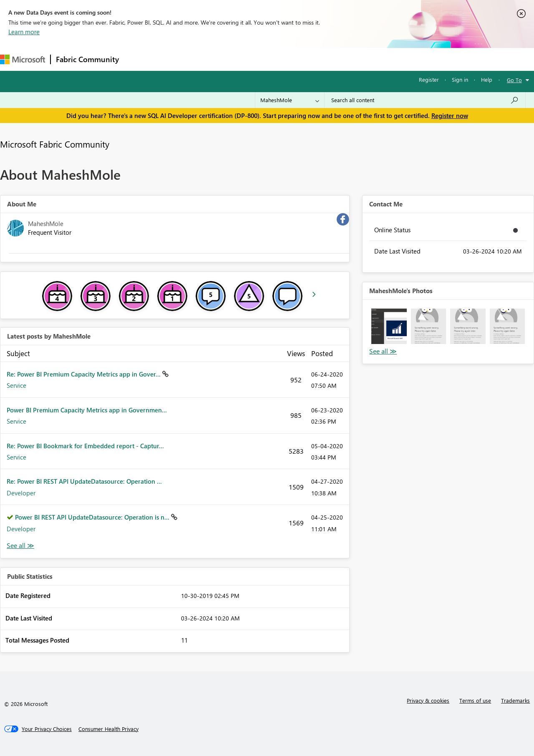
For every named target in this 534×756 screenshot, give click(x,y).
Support (351, 59)
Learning (315, 59)
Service (16, 385)
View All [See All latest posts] (20, 546)
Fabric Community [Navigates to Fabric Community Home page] (87, 59)
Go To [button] (514, 80)
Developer (21, 493)
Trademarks (515, 700)
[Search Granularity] (290, 100)
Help (487, 79)
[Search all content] (425, 100)
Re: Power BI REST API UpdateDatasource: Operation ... (84, 481)
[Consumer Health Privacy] (108, 729)
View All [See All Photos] (383, 351)
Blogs (283, 59)
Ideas (209, 59)
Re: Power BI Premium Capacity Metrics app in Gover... (84, 374)
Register (429, 79)
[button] (389, 326)
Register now (450, 116)
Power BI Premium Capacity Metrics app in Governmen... (87, 410)
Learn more (24, 32)
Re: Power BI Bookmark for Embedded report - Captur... (85, 446)
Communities (246, 59)
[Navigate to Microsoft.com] (23, 59)
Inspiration (175, 59)
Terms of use (475, 700)
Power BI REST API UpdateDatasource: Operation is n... (93, 517)
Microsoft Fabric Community (55, 144)
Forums (138, 59)
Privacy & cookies (428, 700)
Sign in (460, 79)
